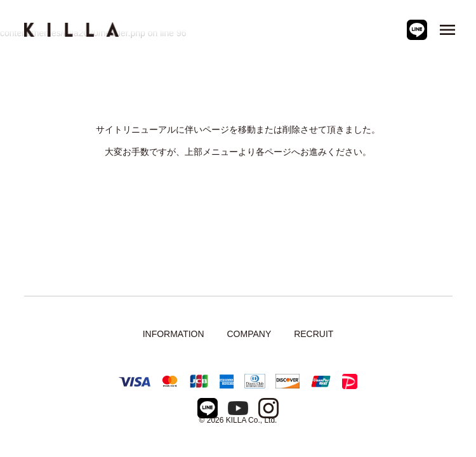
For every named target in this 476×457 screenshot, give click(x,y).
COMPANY (249, 334)
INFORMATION (174, 334)
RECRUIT (314, 334)
